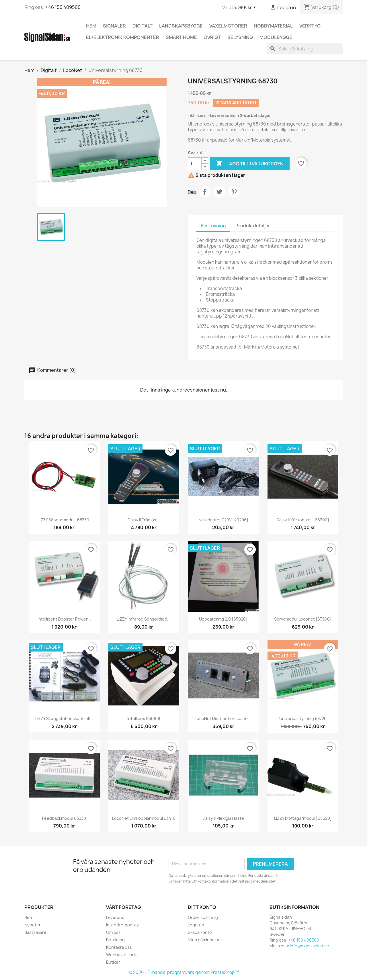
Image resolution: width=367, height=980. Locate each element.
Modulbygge (276, 37)
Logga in (196, 925)
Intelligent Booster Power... (64, 619)
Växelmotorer (228, 26)
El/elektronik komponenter (123, 37)
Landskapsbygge (181, 26)
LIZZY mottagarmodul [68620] (303, 818)
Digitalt (142, 26)
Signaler (114, 26)
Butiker (113, 962)
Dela (205, 192)
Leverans (115, 917)
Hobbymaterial (273, 26)
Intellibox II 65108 (144, 718)
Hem (91, 26)
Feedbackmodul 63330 (64, 818)
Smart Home (181, 37)
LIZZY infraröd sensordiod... (144, 619)
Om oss (113, 932)
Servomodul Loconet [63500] (303, 619)
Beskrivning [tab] (213, 226)
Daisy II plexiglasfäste (223, 818)
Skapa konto (200, 932)
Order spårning (203, 917)
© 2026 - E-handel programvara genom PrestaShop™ (184, 972)
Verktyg (310, 26)
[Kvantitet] (195, 164)
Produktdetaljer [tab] (253, 226)
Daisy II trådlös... (144, 520)
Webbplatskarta (122, 955)
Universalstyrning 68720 (303, 718)
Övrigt (212, 37)
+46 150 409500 (63, 7)
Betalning (115, 940)
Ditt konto (202, 907)
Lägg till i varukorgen (250, 164)
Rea (28, 917)
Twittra (219, 192)
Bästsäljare (35, 932)
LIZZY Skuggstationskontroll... (64, 718)
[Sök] (305, 49)
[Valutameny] (248, 8)
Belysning (240, 37)
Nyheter (33, 925)
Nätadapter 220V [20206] (223, 520)
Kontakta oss (119, 947)
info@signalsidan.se (310, 946)
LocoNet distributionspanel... (223, 718)
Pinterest (234, 192)
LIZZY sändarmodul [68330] (64, 520)
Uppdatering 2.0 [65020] (223, 619)
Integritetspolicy (122, 925)
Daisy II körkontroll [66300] (303, 520)
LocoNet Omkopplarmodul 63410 (144, 818)
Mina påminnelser (205, 940)
